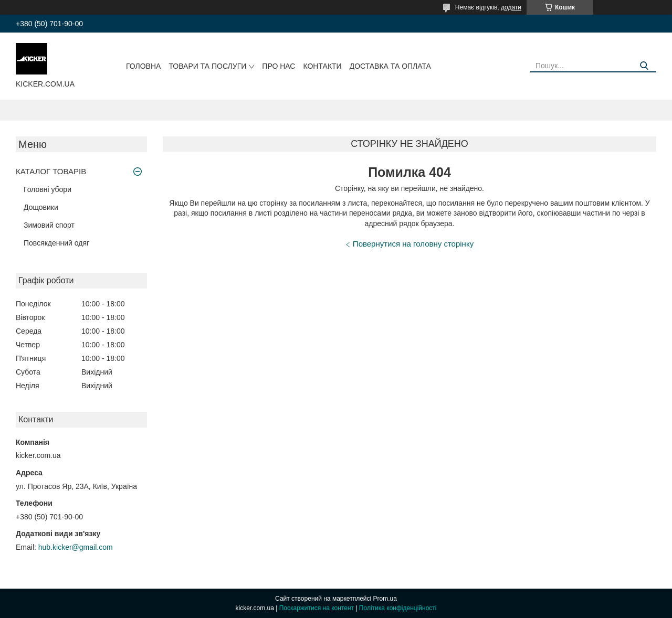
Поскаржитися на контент (317, 608)
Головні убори (48, 189)
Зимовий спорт (49, 225)
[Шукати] (644, 66)
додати (511, 7)
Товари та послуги (207, 66)
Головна (143, 66)
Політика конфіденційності (398, 608)
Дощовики (41, 207)
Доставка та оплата (390, 66)
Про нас (279, 66)
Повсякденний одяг (56, 243)
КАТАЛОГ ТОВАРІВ (51, 171)
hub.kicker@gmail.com (76, 547)
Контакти (322, 66)
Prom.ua (385, 599)
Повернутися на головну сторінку (413, 244)
